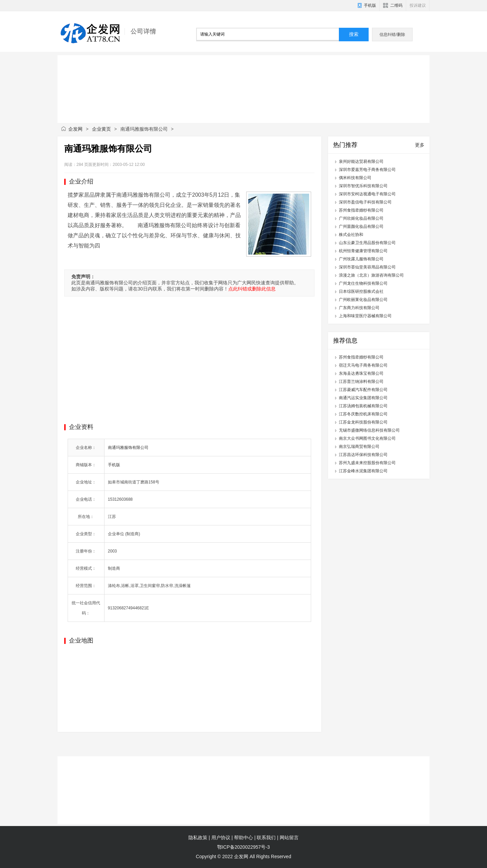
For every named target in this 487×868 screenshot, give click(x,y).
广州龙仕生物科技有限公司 (363, 283)
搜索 (354, 34)
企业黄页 (101, 129)
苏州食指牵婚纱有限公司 (361, 210)
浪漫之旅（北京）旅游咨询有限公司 (371, 275)
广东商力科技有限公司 (359, 308)
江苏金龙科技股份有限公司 (363, 422)
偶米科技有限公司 (355, 178)
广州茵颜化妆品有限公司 (361, 226)
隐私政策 (198, 838)
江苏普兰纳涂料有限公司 (361, 382)
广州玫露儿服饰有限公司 (361, 259)
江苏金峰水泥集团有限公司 (363, 471)
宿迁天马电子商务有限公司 (363, 365)
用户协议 (221, 838)
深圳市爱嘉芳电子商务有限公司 (367, 170)
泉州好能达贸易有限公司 (361, 161)
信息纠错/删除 (392, 35)
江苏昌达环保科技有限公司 (363, 455)
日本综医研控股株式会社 (361, 291)
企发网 (75, 129)
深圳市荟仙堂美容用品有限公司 (367, 267)
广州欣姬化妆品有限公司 (361, 218)
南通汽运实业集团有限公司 (363, 398)
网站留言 (289, 838)
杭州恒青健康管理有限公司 (363, 251)
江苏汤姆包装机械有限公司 (363, 406)
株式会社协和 (351, 235)
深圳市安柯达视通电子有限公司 (367, 194)
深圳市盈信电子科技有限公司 (365, 202)
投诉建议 (418, 5)
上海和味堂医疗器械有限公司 (365, 316)
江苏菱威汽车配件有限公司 (363, 390)
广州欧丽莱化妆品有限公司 (363, 300)
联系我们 (266, 838)
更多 (420, 145)
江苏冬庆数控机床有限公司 (363, 414)
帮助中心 (243, 838)
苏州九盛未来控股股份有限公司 (367, 463)
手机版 (370, 5)
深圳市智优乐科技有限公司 (363, 186)
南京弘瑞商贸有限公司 (359, 447)
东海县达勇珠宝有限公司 (361, 373)
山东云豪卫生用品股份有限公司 (367, 243)
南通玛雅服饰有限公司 (128, 448)
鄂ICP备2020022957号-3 (243, 847)
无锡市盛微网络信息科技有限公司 (369, 430)
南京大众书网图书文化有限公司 (367, 438)
